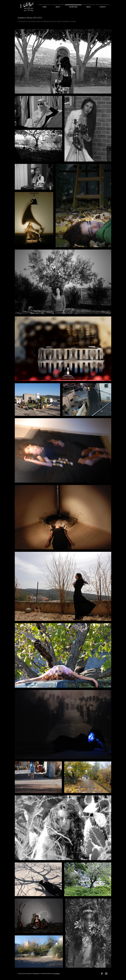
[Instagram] (106, 974)
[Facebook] (102, 974)
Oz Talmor (57, 973)
